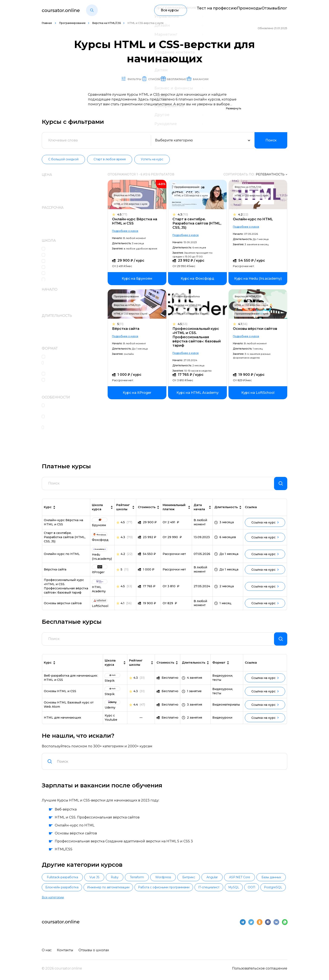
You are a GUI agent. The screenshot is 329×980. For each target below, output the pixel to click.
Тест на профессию (200, 10)
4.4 (136, 714)
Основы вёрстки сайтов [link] (63, 609)
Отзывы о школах (96, 952)
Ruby (124, 887)
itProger (55, 267)
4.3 (184, 215)
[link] (139, 279)
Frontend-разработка (188, 297)
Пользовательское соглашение (260, 970)
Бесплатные (184, 79)
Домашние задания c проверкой (67, 382)
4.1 (243, 324)
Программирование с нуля (251, 314)
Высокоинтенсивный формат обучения (74, 408)
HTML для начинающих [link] (63, 727)
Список (143, 79)
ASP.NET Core (268, 887)
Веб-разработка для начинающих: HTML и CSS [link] (71, 687)
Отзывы (263, 10)
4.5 (124, 215)
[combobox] (170, 770)
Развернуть (234, 109)
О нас (47, 952)
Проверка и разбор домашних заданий (75, 419)
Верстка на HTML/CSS (107, 23)
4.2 (243, 215)
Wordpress (180, 887)
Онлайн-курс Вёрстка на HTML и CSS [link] (63, 528)
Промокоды (236, 10)
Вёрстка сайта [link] (55, 575)
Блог (283, 10)
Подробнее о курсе (127, 231)
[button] (92, 10)
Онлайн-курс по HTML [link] (62, 560)
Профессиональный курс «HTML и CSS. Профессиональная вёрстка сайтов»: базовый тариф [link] (66, 592)
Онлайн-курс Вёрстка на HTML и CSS (137, 221)
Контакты (66, 952)
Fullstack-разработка (64, 887)
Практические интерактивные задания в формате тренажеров (75, 365)
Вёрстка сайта (128, 329)
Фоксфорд (58, 280)
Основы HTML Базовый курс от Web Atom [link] (69, 714)
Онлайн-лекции (63, 357)
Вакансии (227, 79)
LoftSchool (57, 261)
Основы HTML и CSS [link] (60, 700)
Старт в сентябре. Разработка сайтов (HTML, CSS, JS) (198, 224)
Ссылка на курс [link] (265, 528)
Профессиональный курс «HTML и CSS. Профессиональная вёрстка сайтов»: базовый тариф (198, 337)
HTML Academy (62, 249)
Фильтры (106, 79)
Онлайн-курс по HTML (253, 219)
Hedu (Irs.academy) (65, 255)
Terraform (150, 887)
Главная (47, 23)
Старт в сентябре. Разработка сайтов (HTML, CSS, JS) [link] (65, 543)
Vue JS (100, 887)
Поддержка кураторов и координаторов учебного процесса (70, 433)
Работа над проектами (68, 374)
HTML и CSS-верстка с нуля (133, 204)
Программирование (72, 23)
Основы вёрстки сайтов (255, 329)
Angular (237, 887)
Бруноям (56, 273)
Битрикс (210, 887)
